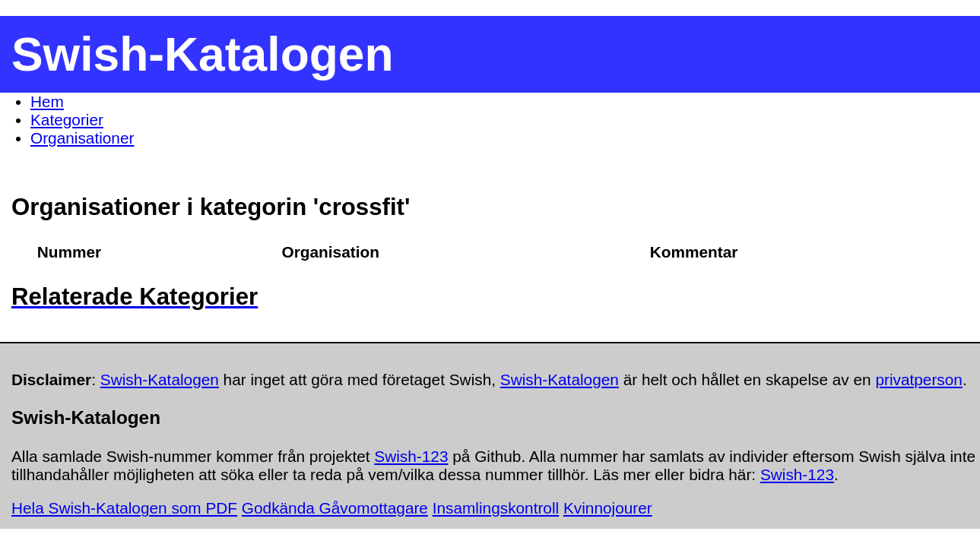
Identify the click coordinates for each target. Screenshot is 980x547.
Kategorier (67, 120)
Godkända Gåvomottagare (335, 508)
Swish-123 (411, 456)
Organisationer (82, 138)
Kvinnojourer (608, 508)
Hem (47, 101)
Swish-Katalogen (160, 379)
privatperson (918, 379)
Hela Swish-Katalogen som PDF (124, 508)
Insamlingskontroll (496, 508)
